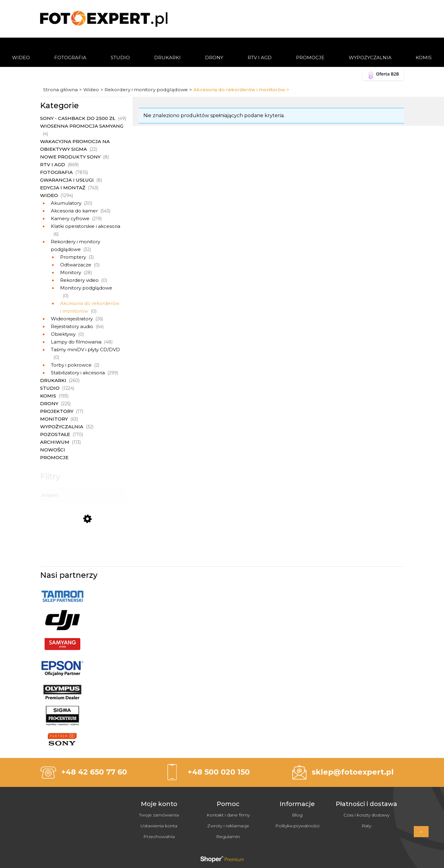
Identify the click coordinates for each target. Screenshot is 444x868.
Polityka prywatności (297, 826)
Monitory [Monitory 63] (54, 419)
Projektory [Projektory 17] (57, 411)
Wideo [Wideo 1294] (49, 195)
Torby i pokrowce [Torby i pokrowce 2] (71, 365)
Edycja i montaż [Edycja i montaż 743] (63, 188)
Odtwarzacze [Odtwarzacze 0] (76, 265)
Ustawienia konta (159, 826)
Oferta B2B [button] (383, 75)
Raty (366, 826)
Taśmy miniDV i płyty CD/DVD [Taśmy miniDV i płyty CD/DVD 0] (85, 350)
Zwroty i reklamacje (228, 826)
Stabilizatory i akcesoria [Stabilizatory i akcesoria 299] (78, 373)
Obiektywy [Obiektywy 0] (63, 334)
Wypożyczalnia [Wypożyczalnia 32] (62, 427)
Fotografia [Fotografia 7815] (56, 172)
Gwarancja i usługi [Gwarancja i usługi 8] (67, 180)
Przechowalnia (159, 837)
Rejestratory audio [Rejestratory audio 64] (72, 326)
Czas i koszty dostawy (366, 815)
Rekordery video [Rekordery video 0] (79, 280)
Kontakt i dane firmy (228, 815)
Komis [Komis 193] (48, 396)
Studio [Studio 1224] (50, 388)
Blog (297, 815)
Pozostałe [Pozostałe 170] (55, 434)
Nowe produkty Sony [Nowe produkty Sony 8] (70, 157)
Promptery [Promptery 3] (73, 257)
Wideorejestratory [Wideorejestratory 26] (72, 319)
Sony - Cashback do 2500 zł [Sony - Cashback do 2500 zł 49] (78, 118)
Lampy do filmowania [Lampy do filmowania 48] (76, 342)
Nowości (53, 450)
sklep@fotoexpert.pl (353, 772)
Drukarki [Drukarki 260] (53, 380)
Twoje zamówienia (159, 815)
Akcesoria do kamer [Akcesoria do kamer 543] (74, 211)
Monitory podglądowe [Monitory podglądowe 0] (86, 288)
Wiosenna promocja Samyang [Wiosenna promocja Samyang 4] (82, 126)
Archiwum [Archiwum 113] (55, 442)
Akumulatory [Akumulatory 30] (66, 203)
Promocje (54, 457)
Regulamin (228, 837)
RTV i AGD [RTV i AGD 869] (53, 165)
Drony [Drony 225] (49, 403)
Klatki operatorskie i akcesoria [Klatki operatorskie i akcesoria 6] (86, 226)
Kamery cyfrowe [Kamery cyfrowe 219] (70, 218)
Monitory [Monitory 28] (71, 272)
